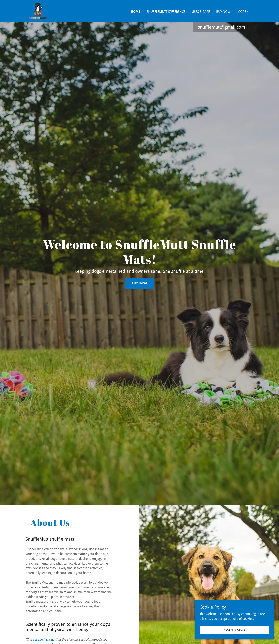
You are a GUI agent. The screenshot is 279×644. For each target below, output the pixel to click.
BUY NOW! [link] (224, 12)
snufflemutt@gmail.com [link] (222, 27)
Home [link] (136, 12)
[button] (244, 12)
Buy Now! (139, 283)
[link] (38, 11)
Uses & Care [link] (201, 12)
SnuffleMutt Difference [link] (166, 12)
